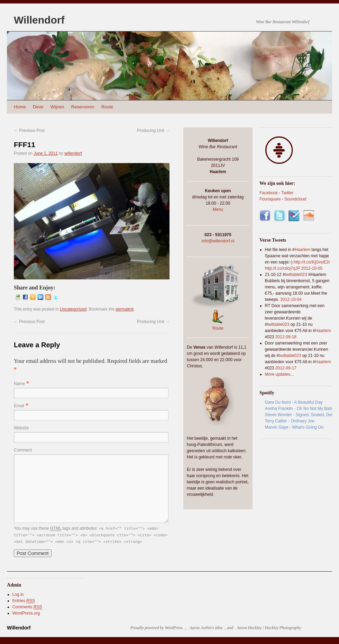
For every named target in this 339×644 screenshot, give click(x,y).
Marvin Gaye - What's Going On (294, 427)
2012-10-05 (312, 268)
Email (19, 406)
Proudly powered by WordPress (157, 628)
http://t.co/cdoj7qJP (283, 268)
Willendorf (39, 20)
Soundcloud (295, 199)
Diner (38, 107)
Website (21, 428)
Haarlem (303, 250)
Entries (24, 601)
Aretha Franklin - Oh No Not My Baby (299, 409)
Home (20, 107)
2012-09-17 (286, 368)
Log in (18, 594)
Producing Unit (153, 131)
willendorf (73, 153)
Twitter (287, 193)
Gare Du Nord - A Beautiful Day (294, 402)
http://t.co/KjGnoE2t (312, 262)
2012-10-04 (291, 299)
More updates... (279, 374)
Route (107, 107)
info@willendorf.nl (218, 241)
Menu (218, 209)
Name (19, 384)
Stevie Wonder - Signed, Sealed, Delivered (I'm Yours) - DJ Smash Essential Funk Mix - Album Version (299, 415)
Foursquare (270, 199)
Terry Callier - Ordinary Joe (290, 421)
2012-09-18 (286, 337)
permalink (125, 309)
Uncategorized (73, 309)
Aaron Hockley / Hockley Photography (269, 628)
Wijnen (57, 107)
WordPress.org (26, 613)
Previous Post (29, 131)
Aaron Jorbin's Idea (206, 628)
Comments (27, 607)
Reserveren (83, 107)
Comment (23, 450)
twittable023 (296, 275)
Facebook (269, 193)
